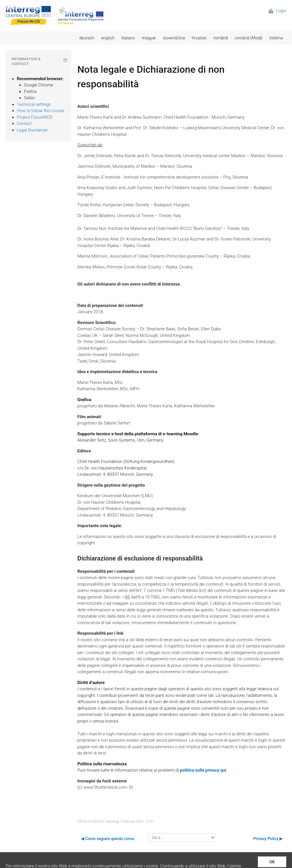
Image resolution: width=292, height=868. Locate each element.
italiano (128, 38)
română (221, 38)
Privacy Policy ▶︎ (268, 839)
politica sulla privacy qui (203, 770)
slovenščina (174, 38)
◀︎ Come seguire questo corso (108, 839)
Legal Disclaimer (32, 130)
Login (277, 11)
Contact (24, 124)
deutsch (87, 38)
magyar (149, 38)
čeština (276, 38)
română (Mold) (249, 38)
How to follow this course (41, 111)
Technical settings (34, 104)
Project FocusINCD (35, 117)
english (108, 38)
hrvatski (199, 38)
